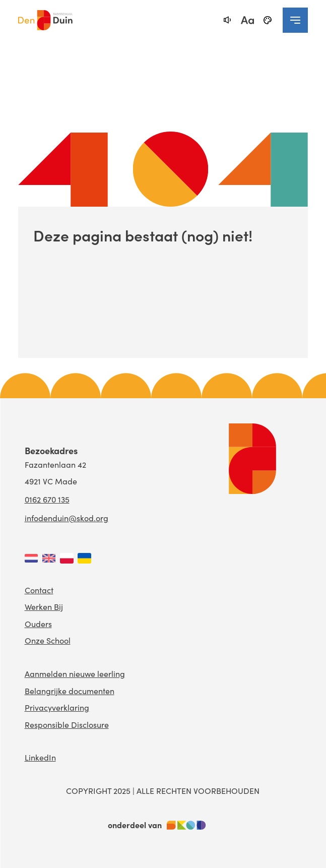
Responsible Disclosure (67, 724)
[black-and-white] (268, 20)
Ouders (38, 624)
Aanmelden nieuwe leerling (75, 673)
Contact (39, 590)
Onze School (48, 640)
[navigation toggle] (295, 20)
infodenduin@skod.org (67, 518)
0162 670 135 (47, 499)
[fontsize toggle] (247, 20)
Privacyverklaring (57, 707)
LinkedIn (40, 757)
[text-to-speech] (227, 20)
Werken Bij (44, 606)
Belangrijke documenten (70, 691)
